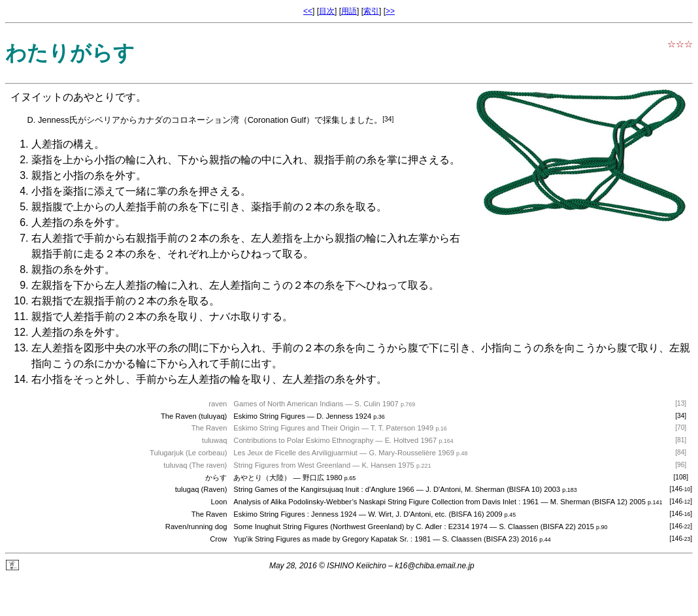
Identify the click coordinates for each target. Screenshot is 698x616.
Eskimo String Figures (269, 416)
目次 (327, 11)
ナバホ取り (235, 316)
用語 (349, 11)
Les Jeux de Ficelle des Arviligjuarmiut (295, 453)
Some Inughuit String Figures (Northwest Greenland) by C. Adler (338, 527)
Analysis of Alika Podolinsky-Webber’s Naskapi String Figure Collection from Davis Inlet (375, 502)
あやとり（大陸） (262, 478)
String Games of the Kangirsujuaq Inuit (296, 489)
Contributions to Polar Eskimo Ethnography (303, 440)
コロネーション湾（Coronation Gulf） (243, 120)
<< (308, 11)
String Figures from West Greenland (292, 465)
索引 (371, 11)
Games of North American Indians (288, 404)
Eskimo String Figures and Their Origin (296, 428)
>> (390, 11)
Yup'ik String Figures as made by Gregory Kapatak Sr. (321, 539)
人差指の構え (63, 144)
